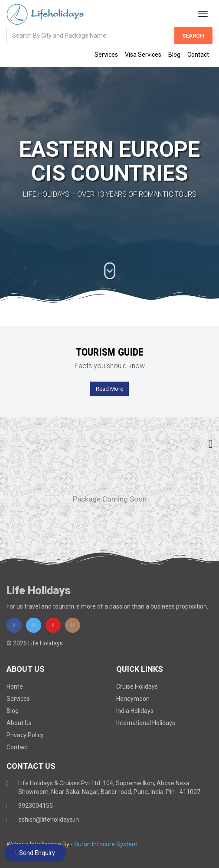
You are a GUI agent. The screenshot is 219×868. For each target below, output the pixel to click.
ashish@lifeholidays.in (49, 819)
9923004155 (36, 806)
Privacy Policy (25, 735)
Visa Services (143, 55)
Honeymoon (133, 699)
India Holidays (135, 711)
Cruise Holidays (137, 687)
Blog (174, 55)
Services (106, 55)
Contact (198, 55)
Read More (109, 389)
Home (15, 687)
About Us (19, 723)
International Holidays (146, 723)
